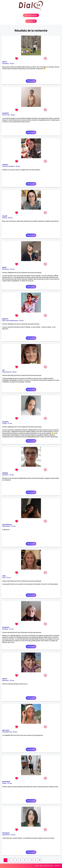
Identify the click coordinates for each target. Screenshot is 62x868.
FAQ (37, 866)
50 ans (22, 321)
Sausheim (5, 475)
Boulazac (5, 629)
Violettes (5, 165)
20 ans (15, 732)
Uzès (4, 578)
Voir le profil (31, 81)
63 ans (12, 475)
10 (39, 860)
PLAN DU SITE (48, 866)
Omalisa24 (6, 627)
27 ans (14, 526)
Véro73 (5, 62)
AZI (3, 370)
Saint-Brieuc (6, 835)
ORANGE (5, 473)
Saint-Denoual (7, 372)
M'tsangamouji (7, 732)
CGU (41, 866)
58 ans (13, 115)
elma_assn (6, 730)
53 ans (12, 680)
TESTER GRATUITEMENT (31, 15)
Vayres (4, 783)
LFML (4, 576)
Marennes (5, 680)
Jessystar (5, 422)
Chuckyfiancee (7, 525)
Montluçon (6, 269)
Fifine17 (5, 679)
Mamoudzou (6, 526)
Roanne (5, 218)
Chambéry (6, 64)
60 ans (13, 835)
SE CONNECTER (31, 21)
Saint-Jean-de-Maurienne (10, 321)
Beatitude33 (6, 782)
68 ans (18, 166)
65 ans (12, 269)
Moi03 (4, 267)
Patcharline (6, 833)
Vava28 (5, 216)
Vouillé (4, 423)
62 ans (11, 629)
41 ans (10, 423)
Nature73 (5, 319)
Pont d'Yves (6, 115)
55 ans (12, 64)
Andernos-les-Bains (8, 166)
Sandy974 (5, 113)
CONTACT (57, 866)
